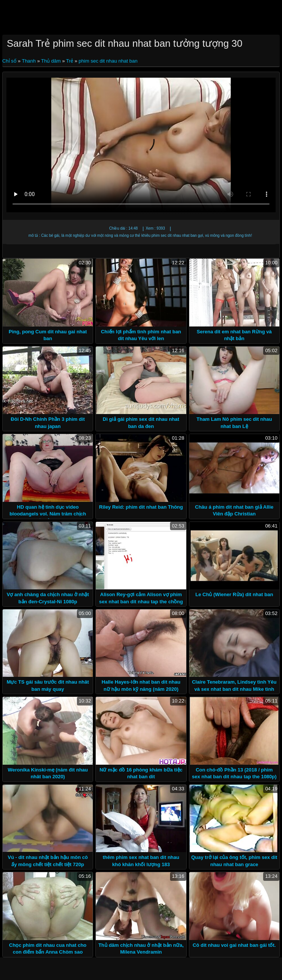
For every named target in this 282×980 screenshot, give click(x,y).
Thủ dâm (51, 61)
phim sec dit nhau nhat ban (108, 61)
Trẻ (70, 61)
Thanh (29, 61)
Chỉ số (10, 61)
